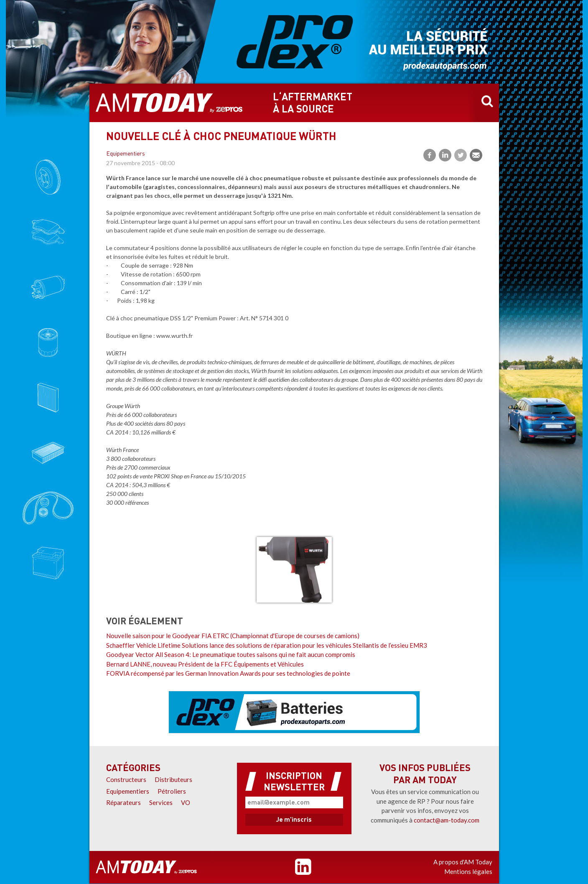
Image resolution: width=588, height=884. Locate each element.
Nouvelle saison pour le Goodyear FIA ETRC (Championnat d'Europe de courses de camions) (233, 636)
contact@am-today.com (447, 820)
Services (161, 802)
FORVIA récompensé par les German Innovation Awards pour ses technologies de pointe (228, 673)
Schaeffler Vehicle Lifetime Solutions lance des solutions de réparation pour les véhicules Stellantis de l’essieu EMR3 (267, 645)
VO (186, 802)
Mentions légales (468, 871)
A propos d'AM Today (463, 862)
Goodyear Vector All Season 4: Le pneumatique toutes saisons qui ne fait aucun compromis (231, 654)
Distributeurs (173, 779)
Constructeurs (126, 779)
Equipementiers (126, 154)
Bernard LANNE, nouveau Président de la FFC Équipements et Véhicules (205, 664)
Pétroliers (172, 791)
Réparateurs (123, 802)
